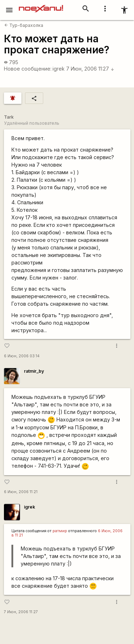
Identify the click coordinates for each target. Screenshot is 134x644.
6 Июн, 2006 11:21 (21, 492)
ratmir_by (34, 371)
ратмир (60, 531)
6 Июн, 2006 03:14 (22, 356)
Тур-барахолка (24, 25)
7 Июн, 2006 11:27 (90, 69)
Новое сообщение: (28, 69)
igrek (59, 69)
